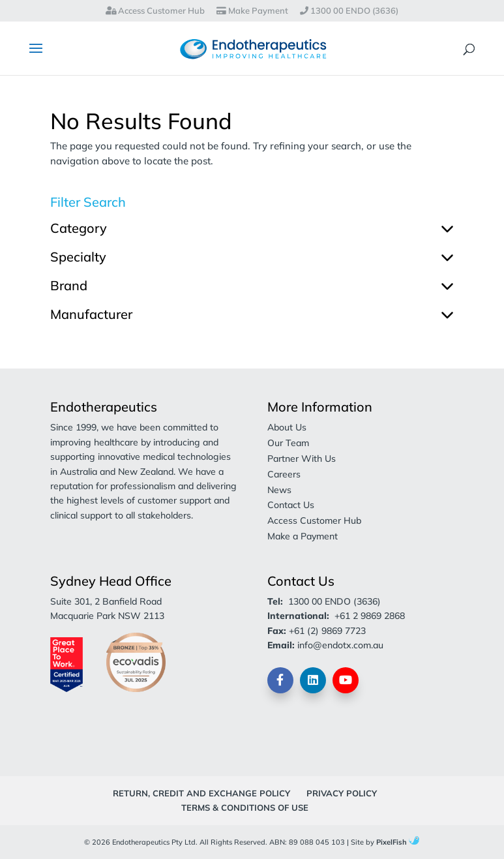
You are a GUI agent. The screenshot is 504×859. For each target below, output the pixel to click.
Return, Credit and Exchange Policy (201, 793)
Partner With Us (302, 459)
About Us (287, 427)
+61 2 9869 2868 (370, 616)
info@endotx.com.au (340, 645)
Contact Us (291, 505)
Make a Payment (303, 536)
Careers (284, 474)
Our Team (288, 443)
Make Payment (252, 11)
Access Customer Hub (155, 11)
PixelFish (398, 842)
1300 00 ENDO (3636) (349, 11)
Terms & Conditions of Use (245, 807)
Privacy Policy (342, 793)
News (279, 490)
